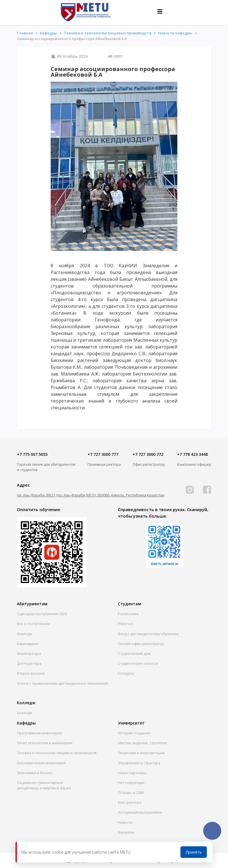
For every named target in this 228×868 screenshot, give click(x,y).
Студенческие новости (138, 663)
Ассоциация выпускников (140, 812)
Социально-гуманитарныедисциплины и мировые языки (44, 785)
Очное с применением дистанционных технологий (62, 683)
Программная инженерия (39, 733)
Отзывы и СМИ (131, 792)
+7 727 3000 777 (103, 454)
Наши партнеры (132, 773)
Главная (25, 33)
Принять (194, 852)
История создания (134, 733)
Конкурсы (126, 673)
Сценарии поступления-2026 (42, 614)
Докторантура (29, 663)
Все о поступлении (33, 624)
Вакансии (126, 832)
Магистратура (29, 653)
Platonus (125, 624)
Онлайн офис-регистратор (141, 644)
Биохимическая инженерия (41, 763)
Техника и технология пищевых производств (57, 753)
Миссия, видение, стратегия (142, 743)
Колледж (24, 634)
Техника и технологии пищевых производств (108, 33)
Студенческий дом (134, 653)
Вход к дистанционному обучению (148, 634)
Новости (125, 822)
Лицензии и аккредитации (141, 753)
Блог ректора (129, 802)
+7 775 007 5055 (32, 454)
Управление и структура (139, 763)
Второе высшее (31, 673)
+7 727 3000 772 (148, 454)
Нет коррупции (131, 783)
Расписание (128, 614)
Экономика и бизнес (35, 773)
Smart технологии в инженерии (45, 743)
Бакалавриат (28, 644)
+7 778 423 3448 (192, 454)
